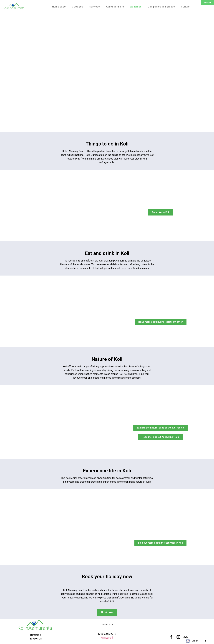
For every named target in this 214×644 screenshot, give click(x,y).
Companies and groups (161, 7)
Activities (136, 7)
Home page (59, 7)
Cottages (77, 7)
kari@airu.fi (107, 638)
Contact (186, 7)
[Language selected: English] (196, 641)
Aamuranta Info (115, 7)
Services (94, 7)
